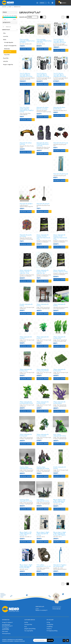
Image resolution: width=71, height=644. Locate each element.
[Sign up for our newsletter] (40, 640)
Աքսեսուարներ (8, 52)
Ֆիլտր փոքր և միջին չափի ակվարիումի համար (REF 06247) (60, 534)
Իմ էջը (48, 622)
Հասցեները (50, 627)
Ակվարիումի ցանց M (43, 204)
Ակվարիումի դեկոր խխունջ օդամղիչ (42, 108)
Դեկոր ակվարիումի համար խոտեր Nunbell (26, 403)
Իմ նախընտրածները (52, 631)
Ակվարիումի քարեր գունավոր (26, 236)
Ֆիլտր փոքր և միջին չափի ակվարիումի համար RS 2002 (26, 566)
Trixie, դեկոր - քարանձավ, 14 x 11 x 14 (44, 566)
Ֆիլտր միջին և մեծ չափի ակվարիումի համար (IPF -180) (59, 501)
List (45, 17)
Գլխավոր (4, 7)
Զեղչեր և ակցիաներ (8, 65)
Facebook (64, 641)
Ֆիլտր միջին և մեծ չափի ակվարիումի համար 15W (26, 534)
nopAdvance (22, 641)
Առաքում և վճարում (7, 622)
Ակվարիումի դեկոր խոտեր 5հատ (59, 108)
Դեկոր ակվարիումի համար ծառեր (43, 403)
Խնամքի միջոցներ (9, 42)
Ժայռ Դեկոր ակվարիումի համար (60, 435)
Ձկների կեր (7, 49)
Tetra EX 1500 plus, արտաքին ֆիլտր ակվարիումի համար (26, 75)
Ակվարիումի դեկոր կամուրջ (26, 144)
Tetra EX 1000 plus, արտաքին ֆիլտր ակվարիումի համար (60, 41)
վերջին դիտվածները (30, 629)
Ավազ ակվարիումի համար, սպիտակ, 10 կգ (60, 271)
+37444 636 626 (56, 609)
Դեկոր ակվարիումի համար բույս (59, 338)
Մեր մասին (5, 631)
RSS (68, 641)
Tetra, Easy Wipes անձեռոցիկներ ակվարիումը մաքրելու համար (27, 110)
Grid (41, 17)
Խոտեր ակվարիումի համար (60, 468)
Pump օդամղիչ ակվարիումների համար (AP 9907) (27, 41)
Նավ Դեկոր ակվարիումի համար (43, 500)
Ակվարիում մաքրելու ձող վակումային (60, 566)
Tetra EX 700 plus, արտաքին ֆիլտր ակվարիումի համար (60, 75)
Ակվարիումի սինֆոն (26, 204)
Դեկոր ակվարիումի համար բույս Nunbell (43, 370)
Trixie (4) (8, 27)
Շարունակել (68, 17)
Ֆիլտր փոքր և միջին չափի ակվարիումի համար (43, 534)
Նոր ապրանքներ (29, 631)
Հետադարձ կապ (6, 633)
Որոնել (26, 622)
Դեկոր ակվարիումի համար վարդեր (43, 435)
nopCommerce (10, 641)
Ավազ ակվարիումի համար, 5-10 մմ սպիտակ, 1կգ (43, 272)
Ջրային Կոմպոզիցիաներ (10, 46)
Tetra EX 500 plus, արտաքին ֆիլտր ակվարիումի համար (43, 75)
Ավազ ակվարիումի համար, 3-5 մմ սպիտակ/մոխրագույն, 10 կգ (60, 237)
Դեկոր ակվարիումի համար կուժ (26, 435)
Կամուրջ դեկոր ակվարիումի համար (26, 500)
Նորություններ (28, 624)
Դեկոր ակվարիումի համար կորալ (59, 403)
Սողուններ (7, 55)
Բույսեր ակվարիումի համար (26, 305)
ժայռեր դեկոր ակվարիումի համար (26, 468)
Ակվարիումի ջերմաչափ (61, 143)
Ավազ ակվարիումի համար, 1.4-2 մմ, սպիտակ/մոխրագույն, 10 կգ (44, 237)
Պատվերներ (50, 624)
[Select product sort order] (33, 17)
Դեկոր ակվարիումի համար (43, 305)
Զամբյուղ (49, 629)
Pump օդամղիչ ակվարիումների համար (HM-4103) (44, 41)
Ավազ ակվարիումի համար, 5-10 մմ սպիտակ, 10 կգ (26, 272)
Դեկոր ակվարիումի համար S (26, 338)
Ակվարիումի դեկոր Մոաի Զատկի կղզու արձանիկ (43, 144)
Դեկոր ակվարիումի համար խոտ (59, 370)
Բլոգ (26, 627)
